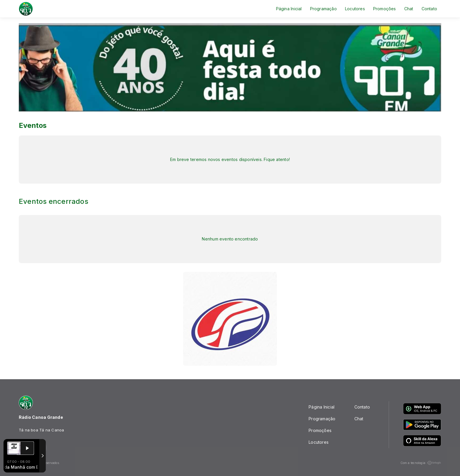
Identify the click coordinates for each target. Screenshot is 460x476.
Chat (409, 9)
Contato (429, 9)
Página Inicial (289, 9)
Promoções (385, 9)
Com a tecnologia (421, 463)
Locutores (355, 9)
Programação (323, 9)
